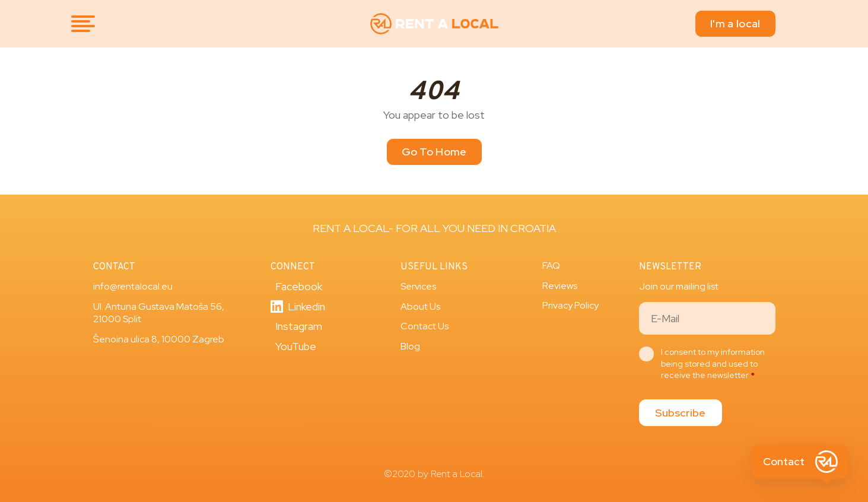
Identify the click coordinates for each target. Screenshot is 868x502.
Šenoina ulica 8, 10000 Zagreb (159, 339)
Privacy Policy (570, 305)
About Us (420, 306)
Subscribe (680, 413)
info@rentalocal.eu (133, 286)
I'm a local (735, 23)
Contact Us (425, 326)
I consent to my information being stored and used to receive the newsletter (713, 363)
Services (418, 286)
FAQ (551, 266)
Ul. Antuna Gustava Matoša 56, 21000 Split (159, 313)
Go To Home (434, 152)
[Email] (707, 318)
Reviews (560, 286)
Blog (410, 346)
